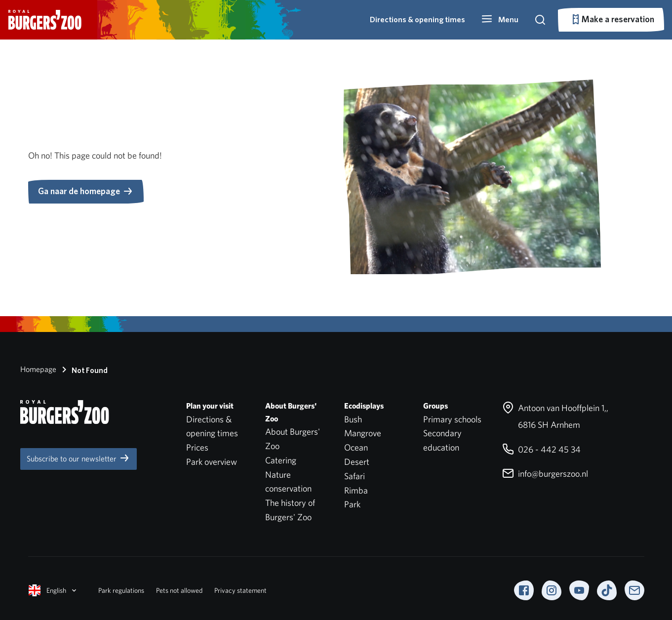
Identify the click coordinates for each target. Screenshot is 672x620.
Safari (355, 476)
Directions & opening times (417, 20)
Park (352, 504)
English (53, 590)
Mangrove (363, 433)
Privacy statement (240, 590)
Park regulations (121, 590)
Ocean (356, 447)
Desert (357, 462)
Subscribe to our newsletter (79, 458)
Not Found (83, 370)
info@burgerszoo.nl (545, 474)
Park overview (212, 462)
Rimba (356, 490)
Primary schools (452, 419)
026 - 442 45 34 (541, 449)
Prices (197, 447)
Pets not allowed (179, 590)
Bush (353, 419)
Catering (281, 460)
